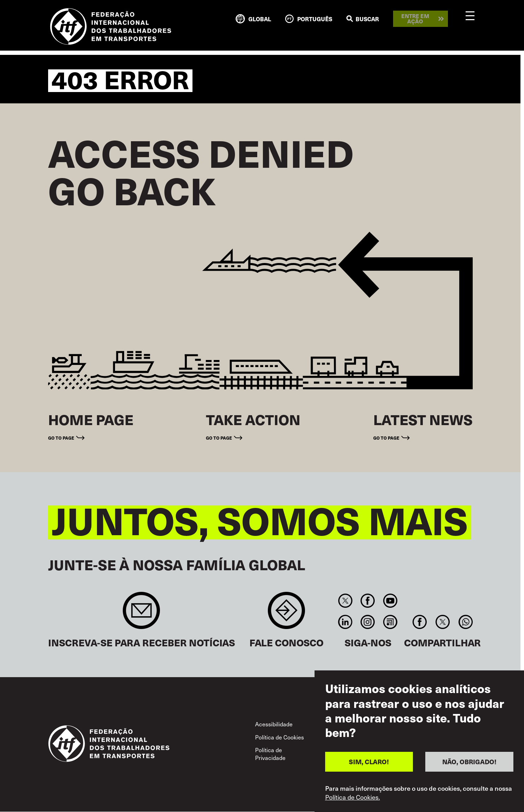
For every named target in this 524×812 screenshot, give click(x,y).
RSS (390, 622)
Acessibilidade (274, 724)
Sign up (141, 614)
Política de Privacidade (270, 754)
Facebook (368, 601)
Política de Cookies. (353, 797)
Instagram (368, 622)
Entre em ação (415, 19)
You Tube (390, 601)
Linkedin (346, 622)
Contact (286, 614)
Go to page (61, 438)
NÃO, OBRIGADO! (469, 762)
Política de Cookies (280, 737)
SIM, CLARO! (369, 762)
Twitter (346, 601)
